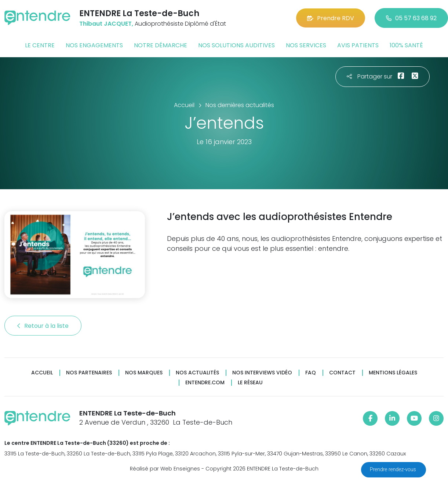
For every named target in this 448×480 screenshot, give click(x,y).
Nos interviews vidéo (262, 373)
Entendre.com (205, 383)
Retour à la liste (43, 326)
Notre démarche (161, 45)
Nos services (306, 45)
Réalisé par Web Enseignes (165, 469)
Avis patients (358, 45)
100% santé (406, 45)
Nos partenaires (89, 373)
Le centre (40, 45)
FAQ (311, 373)
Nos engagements (94, 45)
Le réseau (250, 383)
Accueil (42, 373)
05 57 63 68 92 (411, 18)
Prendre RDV (331, 18)
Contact (342, 373)
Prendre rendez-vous (394, 469)
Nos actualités (197, 373)
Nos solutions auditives (236, 45)
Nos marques (144, 373)
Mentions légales (393, 373)
